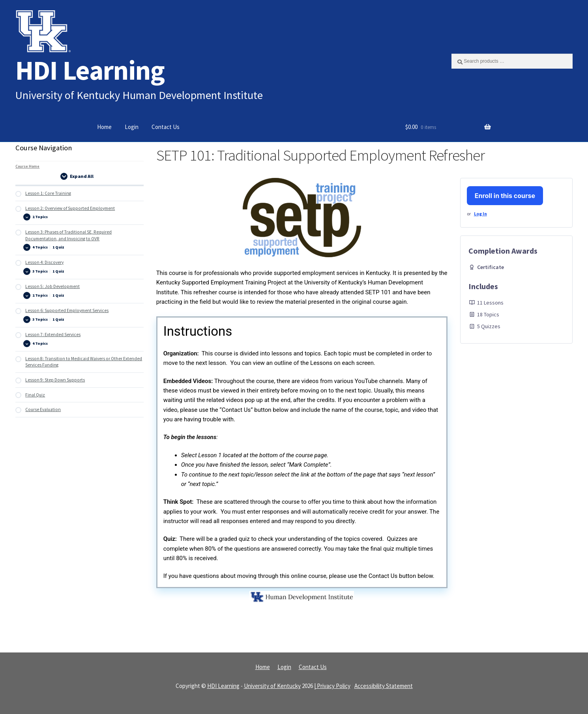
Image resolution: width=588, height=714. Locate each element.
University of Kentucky (272, 686)
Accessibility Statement (384, 686)
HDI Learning (90, 70)
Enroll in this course (505, 196)
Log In (480, 214)
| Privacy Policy (332, 686)
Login (132, 127)
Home (104, 127)
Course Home (27, 166)
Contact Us (166, 127)
